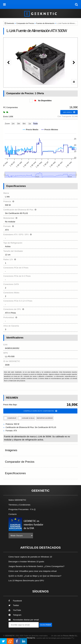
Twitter (14, 605)
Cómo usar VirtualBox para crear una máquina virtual (33, 571)
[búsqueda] (76, 4)
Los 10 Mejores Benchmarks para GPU (26, 581)
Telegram (15, 615)
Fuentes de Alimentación (45, 23)
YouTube (15, 610)
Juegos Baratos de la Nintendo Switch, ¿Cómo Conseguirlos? (37, 566)
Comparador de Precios (25, 23)
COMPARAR (10, 418)
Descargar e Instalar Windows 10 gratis (26, 562)
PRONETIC (31, 638)
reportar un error (45, 418)
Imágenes (11, 450)
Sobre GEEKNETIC (17, 500)
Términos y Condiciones (19, 505)
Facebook (15, 601)
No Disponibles (43, 101)
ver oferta (69, 112)
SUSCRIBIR (46, 625)
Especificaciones (15, 473)
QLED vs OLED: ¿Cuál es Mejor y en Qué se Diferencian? (35, 576)
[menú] (4, 4)
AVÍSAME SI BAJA (26, 418)
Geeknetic (10, 23)
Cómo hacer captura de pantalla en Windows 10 (30, 557)
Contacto (13, 514)
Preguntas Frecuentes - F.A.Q (22, 509)
